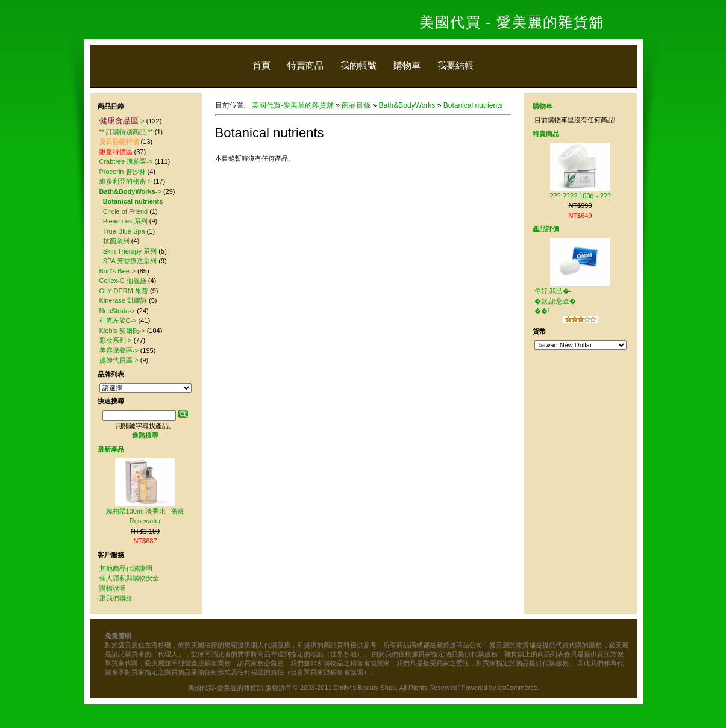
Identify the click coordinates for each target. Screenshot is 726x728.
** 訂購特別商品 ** (126, 132)
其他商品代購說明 (126, 568)
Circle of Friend (126, 211)
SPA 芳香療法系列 (130, 261)
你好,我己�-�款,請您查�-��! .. (556, 301)
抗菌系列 (116, 241)
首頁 (261, 65)
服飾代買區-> (119, 360)
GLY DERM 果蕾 (124, 291)
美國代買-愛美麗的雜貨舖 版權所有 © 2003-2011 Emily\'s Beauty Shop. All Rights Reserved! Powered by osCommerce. (364, 688)
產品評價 (546, 229)
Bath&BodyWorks (407, 105)
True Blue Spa (124, 231)
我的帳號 (358, 65)
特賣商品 (305, 65)
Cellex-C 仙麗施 (123, 281)
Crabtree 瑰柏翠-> (126, 161)
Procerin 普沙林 (123, 172)
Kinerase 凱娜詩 (123, 300)
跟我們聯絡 (116, 598)
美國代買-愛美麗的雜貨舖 (293, 105)
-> (122, 121)
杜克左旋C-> (118, 320)
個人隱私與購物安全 (129, 578)
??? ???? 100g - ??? (580, 196)
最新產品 (111, 449)
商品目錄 (356, 105)
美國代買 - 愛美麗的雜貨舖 (512, 22)
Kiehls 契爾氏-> (122, 331)
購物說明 (113, 588)
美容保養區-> (119, 350)
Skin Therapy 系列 (130, 251)
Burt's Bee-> (118, 271)
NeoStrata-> (117, 311)
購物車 (407, 65)
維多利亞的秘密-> (126, 181)
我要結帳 (455, 65)
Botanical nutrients (473, 105)
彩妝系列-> (116, 340)
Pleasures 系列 (125, 221)
